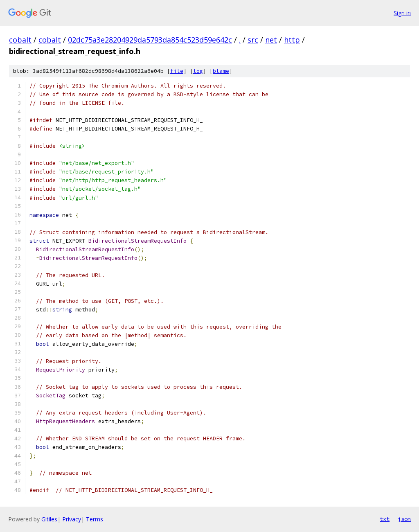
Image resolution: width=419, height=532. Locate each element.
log (198, 71)
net (271, 40)
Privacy (72, 519)
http (292, 40)
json (404, 519)
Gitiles (49, 519)
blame (221, 71)
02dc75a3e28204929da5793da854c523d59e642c (150, 40)
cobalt (20, 40)
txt (385, 519)
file (177, 71)
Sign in (402, 13)
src (253, 40)
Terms (95, 519)
